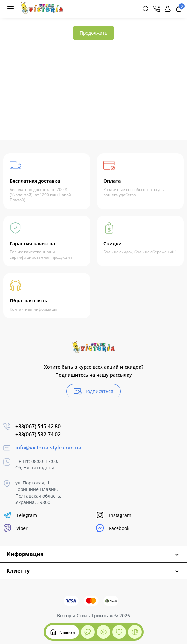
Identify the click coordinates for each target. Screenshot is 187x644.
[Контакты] (157, 9)
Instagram (114, 515)
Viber (16, 528)
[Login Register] (168, 9)
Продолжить (93, 33)
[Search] (146, 9)
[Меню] (10, 9)
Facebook (113, 528)
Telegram (20, 515)
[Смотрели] (88, 632)
